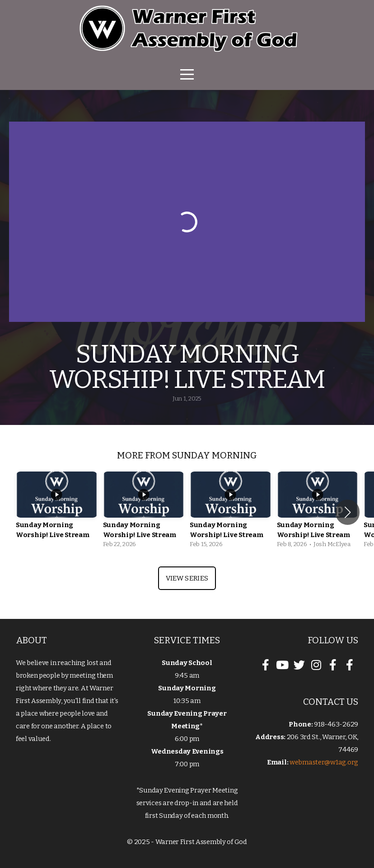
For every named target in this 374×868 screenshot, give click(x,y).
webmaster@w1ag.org (324, 762)
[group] (57, 512)
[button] (348, 512)
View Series (187, 578)
